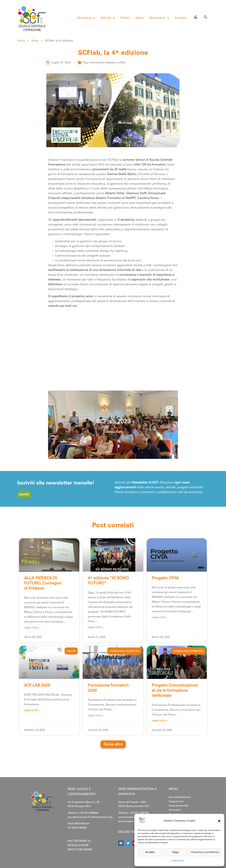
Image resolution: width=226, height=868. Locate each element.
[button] (219, 821)
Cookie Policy (178, 861)
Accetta (150, 852)
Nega (175, 852)
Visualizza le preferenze (205, 852)
